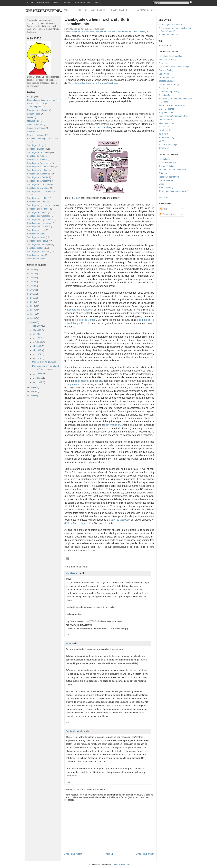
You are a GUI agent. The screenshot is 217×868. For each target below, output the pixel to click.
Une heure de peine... (43, 11)
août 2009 (37, 342)
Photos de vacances (36, 128)
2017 (33, 290)
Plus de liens (164, 198)
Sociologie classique (36, 149)
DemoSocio (164, 148)
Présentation (43, 3)
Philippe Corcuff (166, 112)
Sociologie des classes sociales (41, 192)
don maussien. (113, 425)
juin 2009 (37, 350)
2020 (33, 278)
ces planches (104, 127)
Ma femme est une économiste (172, 170)
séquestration (74, 384)
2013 (33, 306)
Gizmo (161, 184)
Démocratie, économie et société (173, 191)
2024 (33, 270)
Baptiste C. (72, 573)
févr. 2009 (37, 378)
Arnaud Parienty (166, 188)
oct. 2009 (37, 334)
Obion (77, 198)
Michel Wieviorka (166, 123)
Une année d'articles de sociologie (174, 67)
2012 (33, 310)
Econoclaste (164, 159)
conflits (98, 381)
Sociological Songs (36, 145)
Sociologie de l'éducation (38, 152)
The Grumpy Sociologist (169, 85)
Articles (165, 209)
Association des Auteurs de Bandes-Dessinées (93, 83)
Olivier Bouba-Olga (167, 163)
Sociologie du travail (36, 237)
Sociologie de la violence (38, 188)
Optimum (163, 173)
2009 (33, 322)
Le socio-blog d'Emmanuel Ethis (173, 116)
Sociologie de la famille (38, 177)
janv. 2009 (37, 382)
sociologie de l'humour (37, 160)
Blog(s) (30, 97)
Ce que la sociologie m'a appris (41, 100)
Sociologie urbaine (36, 255)
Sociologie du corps (36, 230)
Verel (68, 643)
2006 (33, 396)
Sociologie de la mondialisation (41, 184)
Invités (30, 117)
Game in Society (166, 70)
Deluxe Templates (121, 865)
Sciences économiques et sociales (43, 139)
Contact (66, 3)
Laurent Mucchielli (167, 77)
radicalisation (82, 381)
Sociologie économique (38, 241)
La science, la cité (167, 130)
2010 (33, 318)
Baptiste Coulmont (167, 81)
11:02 (68, 782)
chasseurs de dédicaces (79, 310)
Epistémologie (33, 114)
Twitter (56, 3)
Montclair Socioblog (167, 60)
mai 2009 (37, 354)
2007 (33, 391)
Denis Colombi (74, 731)
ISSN (96, 3)
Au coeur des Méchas (168, 35)
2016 (33, 294)
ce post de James (85, 320)
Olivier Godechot (166, 109)
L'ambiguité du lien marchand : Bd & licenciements (97, 22)
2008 (33, 387)
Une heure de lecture (37, 259)
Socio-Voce (164, 74)
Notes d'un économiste (169, 177)
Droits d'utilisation (82, 3)
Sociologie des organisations (40, 220)
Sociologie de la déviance (39, 174)
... (171, 198)
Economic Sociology (168, 144)
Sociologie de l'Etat (36, 156)
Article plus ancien (145, 854)
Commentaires (168, 214)
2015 (33, 298)
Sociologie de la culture (38, 170)
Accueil (30, 3)
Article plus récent (73, 854)
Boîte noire (163, 134)
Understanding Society (169, 92)
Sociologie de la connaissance (41, 167)
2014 (33, 302)
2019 (33, 282)
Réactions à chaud (36, 135)
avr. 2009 (37, 358)
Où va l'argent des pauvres (171, 25)
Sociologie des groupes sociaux (41, 205)
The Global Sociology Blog (170, 56)
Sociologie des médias (37, 212)
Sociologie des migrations (39, 216)
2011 (33, 314)
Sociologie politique (36, 248)
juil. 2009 (37, 346)
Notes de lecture (34, 125)
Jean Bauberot (165, 120)
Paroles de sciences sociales (172, 105)
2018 (33, 286)
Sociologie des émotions (38, 202)
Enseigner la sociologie (38, 110)
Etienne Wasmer (166, 180)
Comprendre (164, 63)
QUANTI (162, 141)
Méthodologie (33, 121)
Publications (33, 132)
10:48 (68, 722)
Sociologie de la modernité (39, 181)
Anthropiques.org (166, 137)
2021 (33, 274)
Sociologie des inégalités (38, 209)
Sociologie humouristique (38, 244)
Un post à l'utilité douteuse (44, 362)
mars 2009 (38, 374)
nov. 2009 (37, 330)
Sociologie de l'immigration (39, 163)
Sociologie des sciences (38, 227)
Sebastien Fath (165, 95)
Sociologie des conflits (37, 198)
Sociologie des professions (39, 223)
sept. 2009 (37, 338)
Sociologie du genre (36, 234)
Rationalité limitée (167, 166)
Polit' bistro (163, 88)
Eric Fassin (164, 127)
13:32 (68, 635)
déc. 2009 (37, 326)
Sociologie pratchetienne (38, 252)
